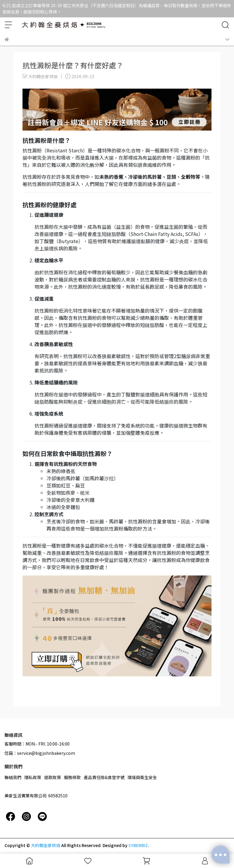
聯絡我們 (13, 777)
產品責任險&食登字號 (104, 777)
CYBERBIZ (138, 845)
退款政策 (52, 777)
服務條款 (72, 777)
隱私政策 (33, 777)
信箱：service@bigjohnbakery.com (40, 753)
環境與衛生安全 (142, 777)
